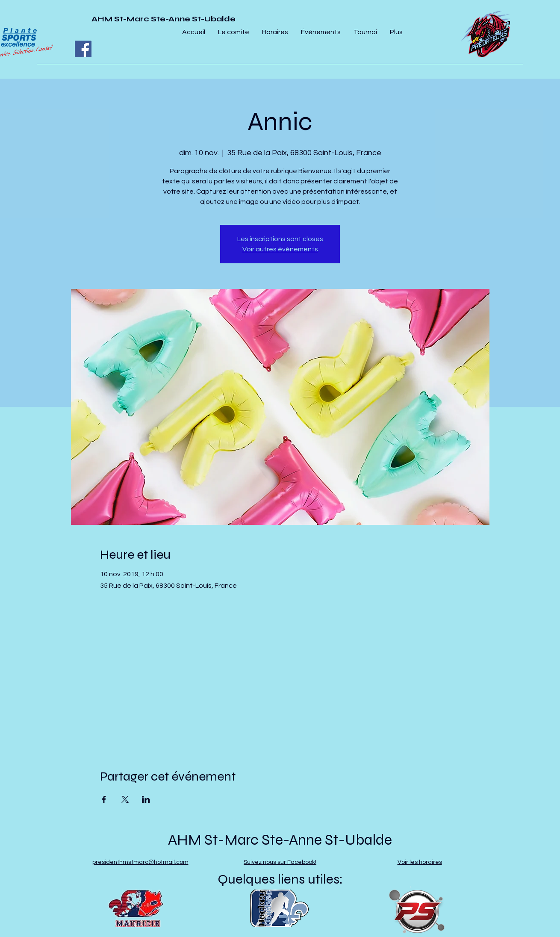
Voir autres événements (280, 249)
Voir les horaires (420, 862)
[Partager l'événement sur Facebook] (104, 799)
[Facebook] (83, 49)
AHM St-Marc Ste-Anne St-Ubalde (164, 19)
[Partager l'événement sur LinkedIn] (146, 799)
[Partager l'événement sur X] (125, 799)
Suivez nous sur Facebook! (280, 862)
